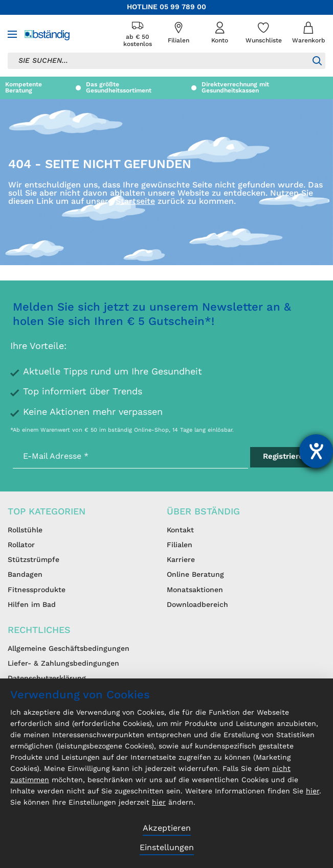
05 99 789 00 (183, 7)
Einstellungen (167, 848)
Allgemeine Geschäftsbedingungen (69, 649)
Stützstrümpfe (34, 560)
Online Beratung (195, 575)
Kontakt (180, 530)
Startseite (135, 202)
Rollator (21, 545)
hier (313, 791)
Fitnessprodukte (37, 590)
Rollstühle (25, 530)
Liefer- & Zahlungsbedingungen (63, 664)
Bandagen (25, 575)
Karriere (181, 560)
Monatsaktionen (195, 590)
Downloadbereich (197, 605)
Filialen (180, 545)
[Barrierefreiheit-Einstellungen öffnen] (316, 451)
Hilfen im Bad (32, 605)
